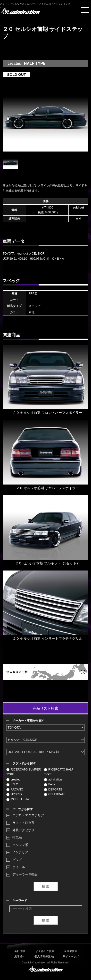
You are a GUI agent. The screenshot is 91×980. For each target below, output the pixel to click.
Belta (49, 784)
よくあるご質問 (45, 951)
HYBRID (14, 794)
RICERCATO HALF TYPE (59, 772)
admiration (53, 780)
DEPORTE (53, 790)
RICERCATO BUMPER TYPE (24, 772)
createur (14, 780)
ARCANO (15, 790)
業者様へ (20, 956)
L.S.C (12, 784)
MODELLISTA (18, 799)
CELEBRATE (55, 794)
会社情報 (20, 951)
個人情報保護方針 (45, 956)
